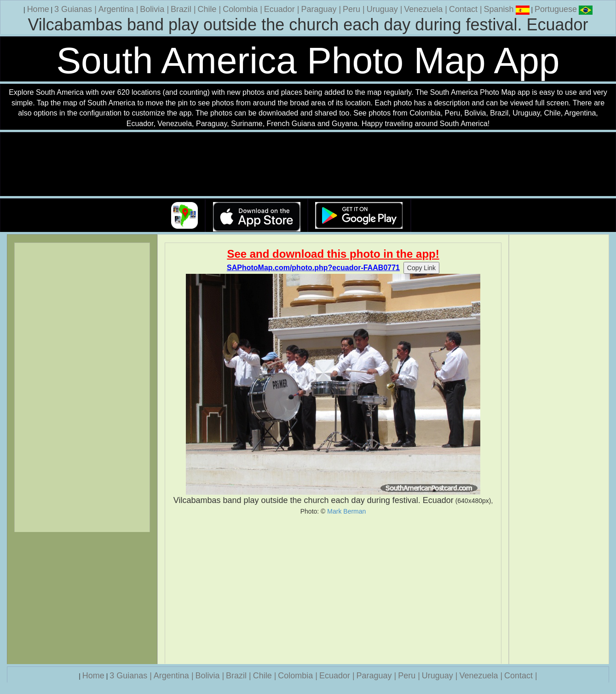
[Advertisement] (333, 590)
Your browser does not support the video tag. (308, 165)
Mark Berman (346, 511)
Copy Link (421, 268)
